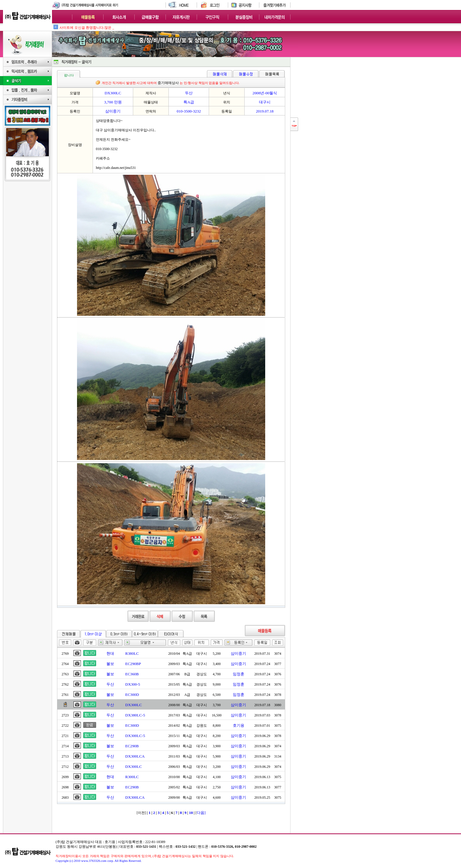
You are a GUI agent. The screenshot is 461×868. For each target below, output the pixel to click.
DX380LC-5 (135, 715)
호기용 (239, 725)
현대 (110, 653)
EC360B (132, 674)
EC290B (132, 746)
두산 (110, 684)
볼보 (110, 664)
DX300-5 (133, 684)
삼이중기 (238, 653)
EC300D (132, 695)
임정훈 (239, 674)
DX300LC (133, 705)
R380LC (132, 653)
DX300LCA (135, 756)
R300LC (132, 777)
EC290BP (133, 664)
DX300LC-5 (135, 736)
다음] (201, 813)
